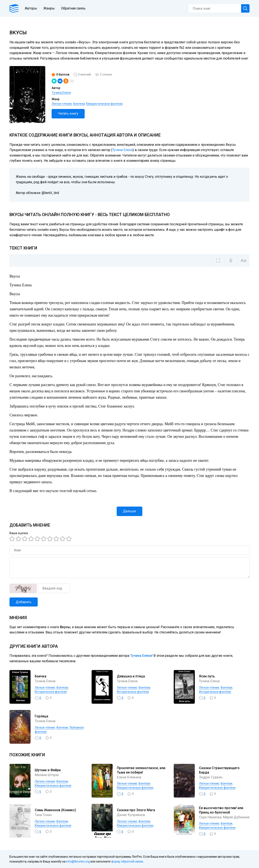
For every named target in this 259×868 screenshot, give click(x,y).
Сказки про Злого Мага (136, 810)
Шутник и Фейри (48, 770)
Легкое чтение (62, 104)
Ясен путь (207, 676)
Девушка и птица (131, 676)
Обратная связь (73, 8)
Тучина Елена (61, 93)
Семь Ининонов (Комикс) (55, 810)
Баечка (41, 676)
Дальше (129, 511)
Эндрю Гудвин (211, 777)
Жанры (49, 8)
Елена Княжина (129, 777)
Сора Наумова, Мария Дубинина (224, 817)
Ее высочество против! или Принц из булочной (221, 810)
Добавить (24, 602)
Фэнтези (79, 104)
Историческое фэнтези (51, 692)
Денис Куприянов (131, 815)
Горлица (41, 716)
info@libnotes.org (78, 861)
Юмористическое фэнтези (104, 104)
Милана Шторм (47, 775)
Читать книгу (68, 113)
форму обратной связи (127, 861)
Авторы (31, 8)
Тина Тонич (43, 815)
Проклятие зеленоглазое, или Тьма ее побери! (141, 770)
